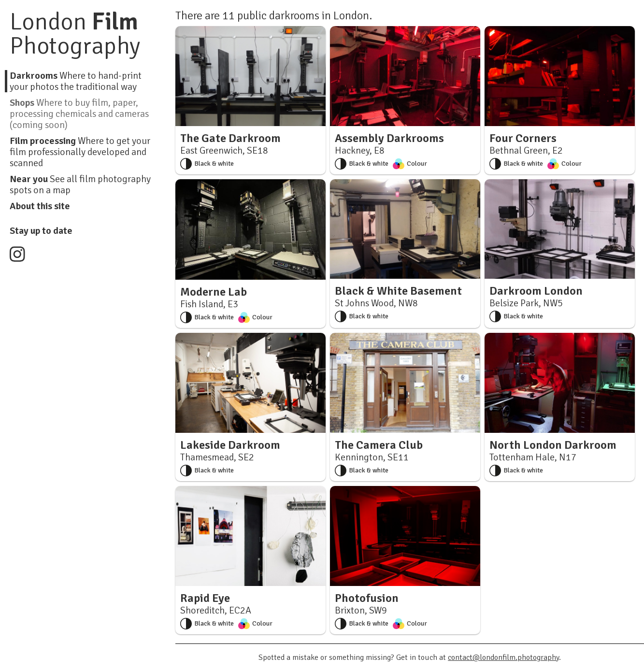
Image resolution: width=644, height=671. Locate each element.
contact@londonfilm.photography (503, 657)
